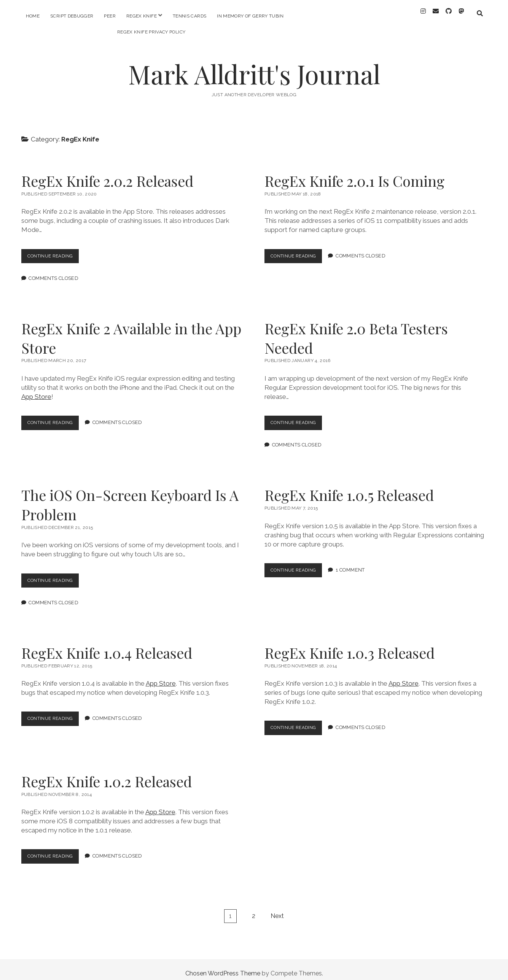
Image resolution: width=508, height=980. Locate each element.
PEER (110, 16)
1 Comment (355, 563)
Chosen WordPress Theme (223, 966)
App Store (36, 390)
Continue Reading (56, 251)
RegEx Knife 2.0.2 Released (107, 174)
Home (33, 16)
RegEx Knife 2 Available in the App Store (131, 331)
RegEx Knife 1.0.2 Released (107, 774)
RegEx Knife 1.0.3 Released (350, 646)
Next (277, 909)
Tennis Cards (190, 16)
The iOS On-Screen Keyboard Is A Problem (130, 498)
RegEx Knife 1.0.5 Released (349, 488)
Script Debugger (72, 16)
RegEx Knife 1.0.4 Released (107, 646)
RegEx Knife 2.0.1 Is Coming (354, 174)
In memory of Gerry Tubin (250, 16)
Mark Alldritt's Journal (254, 67)
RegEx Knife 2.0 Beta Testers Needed (356, 331)
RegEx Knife (142, 16)
